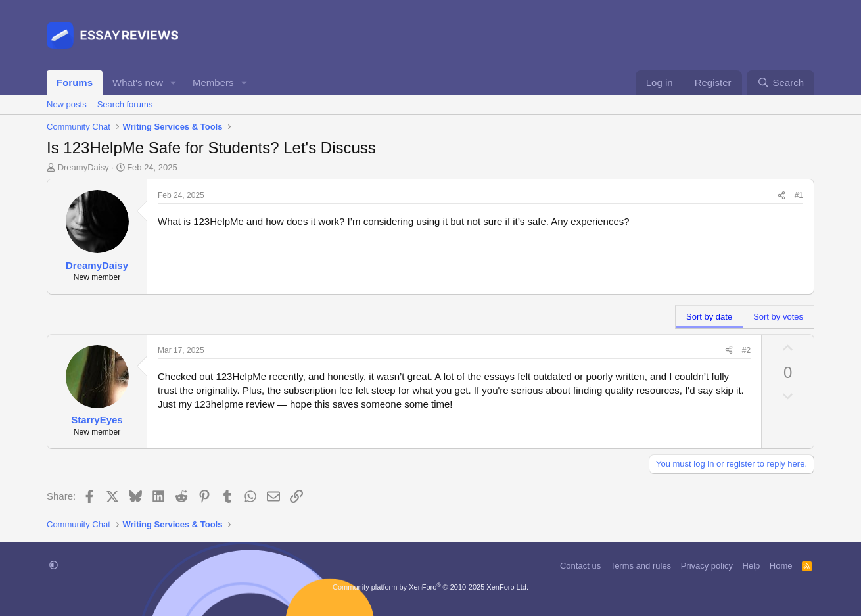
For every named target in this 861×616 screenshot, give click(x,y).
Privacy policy (707, 566)
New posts (67, 104)
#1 (799, 195)
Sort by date (709, 317)
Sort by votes (778, 317)
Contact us (580, 566)
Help (752, 566)
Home (781, 566)
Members (213, 83)
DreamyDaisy (83, 167)
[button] (174, 83)
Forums (75, 83)
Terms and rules (641, 566)
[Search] (780, 83)
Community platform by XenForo (430, 587)
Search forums (125, 104)
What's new (138, 83)
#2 (746, 350)
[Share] (781, 196)
